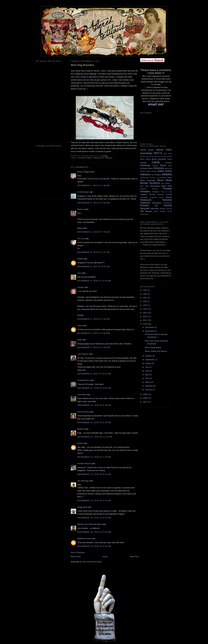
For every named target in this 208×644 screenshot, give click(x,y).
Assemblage (146, 153)
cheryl (80, 326)
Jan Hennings (83, 481)
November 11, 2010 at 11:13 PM (95, 437)
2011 (145, 320)
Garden (154, 171)
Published (155, 192)
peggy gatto (82, 507)
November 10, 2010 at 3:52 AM (94, 388)
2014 (145, 309)
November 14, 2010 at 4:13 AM (94, 501)
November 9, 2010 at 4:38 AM (93, 185)
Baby (165, 154)
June (148, 371)
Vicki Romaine (83, 412)
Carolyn (81, 287)
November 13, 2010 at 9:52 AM (94, 474)
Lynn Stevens (83, 354)
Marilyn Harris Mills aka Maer (89, 524)
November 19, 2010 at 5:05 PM (94, 532)
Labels (169, 178)
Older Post (134, 557)
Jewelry (109, 158)
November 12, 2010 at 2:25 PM (94, 457)
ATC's (158, 153)
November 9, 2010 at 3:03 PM (94, 333)
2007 (145, 402)
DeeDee (81, 429)
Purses (152, 194)
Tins (156, 206)
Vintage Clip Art (166, 209)
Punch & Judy (166, 192)
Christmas (145, 165)
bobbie (80, 259)
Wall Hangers (146, 211)
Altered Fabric (85, 158)
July (147, 367)
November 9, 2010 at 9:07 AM (93, 267)
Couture (155, 166)
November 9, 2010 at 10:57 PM (94, 374)
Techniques (157, 203)
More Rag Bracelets (153, 347)
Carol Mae (82, 394)
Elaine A (81, 209)
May (147, 375)
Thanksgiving (167, 203)
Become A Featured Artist (163, 156)
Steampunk (146, 200)
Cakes (170, 159)
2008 (145, 398)
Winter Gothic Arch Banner (156, 351)
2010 (145, 324)
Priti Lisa (81, 239)
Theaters (145, 206)
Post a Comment (78, 552)
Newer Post (76, 557)
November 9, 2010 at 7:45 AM (93, 232)
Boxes (155, 159)
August (148, 363)
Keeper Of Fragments (158, 178)
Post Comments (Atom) (92, 562)
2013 (145, 313)
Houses (158, 175)
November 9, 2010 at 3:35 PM (94, 347)
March (148, 382)
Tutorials (168, 206)
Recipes (161, 194)
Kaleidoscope (145, 178)
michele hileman (84, 463)
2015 (145, 305)
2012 (145, 316)
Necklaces (155, 183)
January (149, 390)
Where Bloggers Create (163, 211)
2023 (145, 290)
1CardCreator (83, 192)
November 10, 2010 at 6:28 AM (94, 405)
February (149, 386)
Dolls (170, 166)
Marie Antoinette (148, 180)
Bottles (148, 159)
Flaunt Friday (145, 171)
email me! (156, 104)
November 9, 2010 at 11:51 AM (94, 281)
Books (142, 159)
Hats (153, 175)
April (147, 378)
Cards (156, 162)
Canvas (143, 163)
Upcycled (145, 208)
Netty (79, 340)
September (150, 360)
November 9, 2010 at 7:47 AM (93, 252)
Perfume (155, 189)
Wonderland (144, 214)
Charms (169, 163)
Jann (79, 273)
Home (105, 557)
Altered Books (147, 150)
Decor (163, 165)
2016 (145, 301)
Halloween (145, 174)
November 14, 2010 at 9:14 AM (94, 518)
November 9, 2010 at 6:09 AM (93, 203)
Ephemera (159, 168)
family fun (168, 168)
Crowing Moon (83, 380)
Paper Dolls (167, 186)
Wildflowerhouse (84, 538)
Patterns (143, 189)
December (150, 327)
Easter (150, 168)
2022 (145, 294)
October (149, 356)
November (150, 331)
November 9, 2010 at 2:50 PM (94, 319)
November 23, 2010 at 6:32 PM (94, 546)
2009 (145, 394)
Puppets (144, 194)
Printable (167, 189)
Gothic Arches (165, 171)
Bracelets (99, 158)
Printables (145, 192)
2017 (145, 298)
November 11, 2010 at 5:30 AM (94, 422)
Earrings (144, 168)
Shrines (169, 197)
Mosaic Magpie (84, 172)
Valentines (155, 209)
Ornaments (155, 186)
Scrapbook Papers (157, 197)
